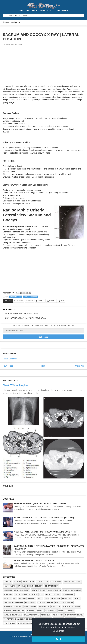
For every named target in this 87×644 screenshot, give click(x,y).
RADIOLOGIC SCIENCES (64, 602)
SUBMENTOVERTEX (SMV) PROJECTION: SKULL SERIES (40, 504)
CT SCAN (21, 586)
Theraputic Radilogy (74, 615)
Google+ (41, 301)
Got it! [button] (59, 639)
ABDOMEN (7, 582)
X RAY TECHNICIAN (25, 623)
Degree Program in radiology (16, 590)
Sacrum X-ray (16, 297)
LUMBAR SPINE (68, 594)
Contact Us (46, 11)
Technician (46, 615)
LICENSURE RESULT (53, 594)
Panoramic (67, 598)
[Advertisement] (23, 67)
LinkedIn (52, 301)
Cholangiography (35, 586)
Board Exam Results (72, 582)
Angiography (29, 582)
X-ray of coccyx (30, 297)
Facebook (19, 301)
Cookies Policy (61, 11)
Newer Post (8, 366)
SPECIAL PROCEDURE (66, 611)
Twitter (31, 301)
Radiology (56, 607)
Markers (32, 598)
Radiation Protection (13, 607)
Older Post (80, 366)
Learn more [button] (59, 631)
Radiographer (30, 607)
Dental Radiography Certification (46, 590)
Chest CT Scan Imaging (15, 385)
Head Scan (8, 594)
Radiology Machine (35, 611)
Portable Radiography (13, 602)
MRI (15, 598)
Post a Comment (10, 359)
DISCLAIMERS (33, 11)
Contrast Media (51, 586)
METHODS (7, 598)
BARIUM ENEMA (42, 582)
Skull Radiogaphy (31, 615)
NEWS (40, 598)
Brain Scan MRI (10, 586)
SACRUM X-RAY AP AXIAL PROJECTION (21, 313)
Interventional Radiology (26, 594)
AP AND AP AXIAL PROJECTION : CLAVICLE (34, 560)
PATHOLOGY (55, 598)
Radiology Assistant (71, 607)
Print (62, 301)
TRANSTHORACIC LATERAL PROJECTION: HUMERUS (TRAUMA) (44, 518)
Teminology (58, 615)
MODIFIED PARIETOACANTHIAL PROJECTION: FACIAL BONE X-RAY (45, 532)
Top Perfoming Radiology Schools (18, 619)
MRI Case (22, 598)
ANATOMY (17, 582)
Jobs (41, 594)
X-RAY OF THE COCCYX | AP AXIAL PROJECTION (25, 318)
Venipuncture (9, 623)
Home (21, 11)
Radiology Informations (14, 611)
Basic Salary (56, 582)
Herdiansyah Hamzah (26, 637)
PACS (47, 598)
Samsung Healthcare (13, 615)
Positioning (30, 602)
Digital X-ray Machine (72, 590)
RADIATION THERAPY (45, 602)
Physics (77, 598)
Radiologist (44, 607)
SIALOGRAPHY (51, 611)
